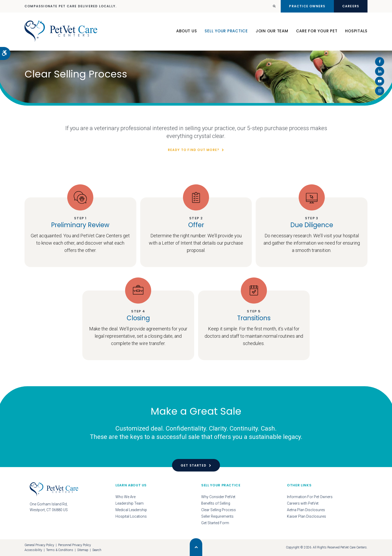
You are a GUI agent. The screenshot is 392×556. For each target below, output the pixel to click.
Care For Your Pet (317, 31)
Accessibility (33, 550)
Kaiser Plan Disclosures (307, 516)
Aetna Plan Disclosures (306, 510)
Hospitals (356, 31)
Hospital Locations (131, 516)
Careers (351, 6)
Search (97, 550)
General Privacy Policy (39, 545)
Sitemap (83, 550)
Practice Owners (307, 6)
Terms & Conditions (60, 550)
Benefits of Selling (216, 503)
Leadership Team (130, 503)
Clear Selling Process (219, 510)
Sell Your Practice (226, 31)
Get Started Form (215, 523)
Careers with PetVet (303, 503)
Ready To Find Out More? (194, 150)
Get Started (194, 465)
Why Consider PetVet (218, 497)
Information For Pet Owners (310, 497)
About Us (186, 31)
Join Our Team (272, 31)
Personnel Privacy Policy (75, 545)
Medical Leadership (131, 510)
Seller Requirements (217, 516)
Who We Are (125, 497)
